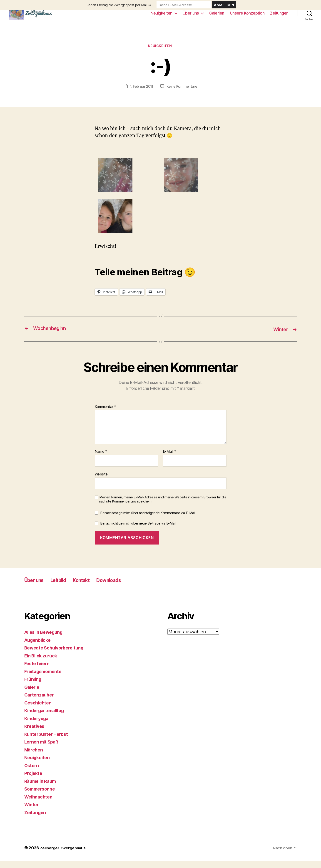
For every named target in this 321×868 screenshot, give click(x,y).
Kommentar (106, 414)
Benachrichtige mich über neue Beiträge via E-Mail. (138, 531)
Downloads (121, 587)
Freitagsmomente (45, 679)
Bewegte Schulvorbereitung (56, 655)
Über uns (191, 16)
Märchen (34, 757)
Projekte (34, 780)
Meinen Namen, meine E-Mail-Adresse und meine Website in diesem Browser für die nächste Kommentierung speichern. (163, 506)
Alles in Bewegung (46, 639)
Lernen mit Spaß (43, 749)
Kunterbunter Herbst (48, 741)
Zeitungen (279, 16)
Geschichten (39, 710)
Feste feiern (38, 671)
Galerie (33, 694)
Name (101, 459)
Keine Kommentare (183, 94)
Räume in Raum (42, 788)
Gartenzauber (40, 702)
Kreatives (35, 733)
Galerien (217, 16)
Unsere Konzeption (247, 16)
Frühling (34, 686)
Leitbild (63, 587)
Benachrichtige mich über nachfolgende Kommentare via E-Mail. (148, 520)
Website (101, 481)
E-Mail (170, 459)
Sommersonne (41, 796)
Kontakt (90, 587)
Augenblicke (39, 647)
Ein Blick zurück (42, 663)
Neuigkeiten (161, 16)
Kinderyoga (38, 726)
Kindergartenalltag (46, 718)
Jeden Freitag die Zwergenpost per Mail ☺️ (119, 5)
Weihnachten (39, 804)
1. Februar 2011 (141, 94)
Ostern (32, 773)
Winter (32, 812)
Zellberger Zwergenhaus (64, 855)
